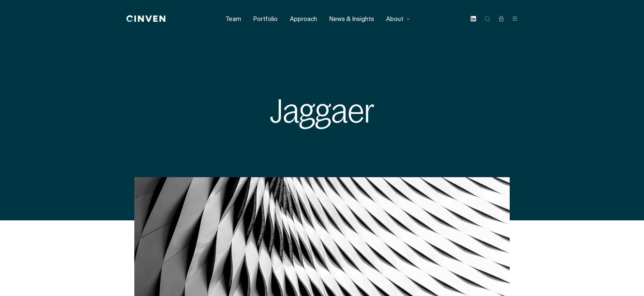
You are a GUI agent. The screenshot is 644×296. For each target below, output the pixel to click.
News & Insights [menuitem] (352, 19)
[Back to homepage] (146, 19)
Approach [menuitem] (304, 19)
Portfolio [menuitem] (265, 19)
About (398, 19)
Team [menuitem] (233, 19)
